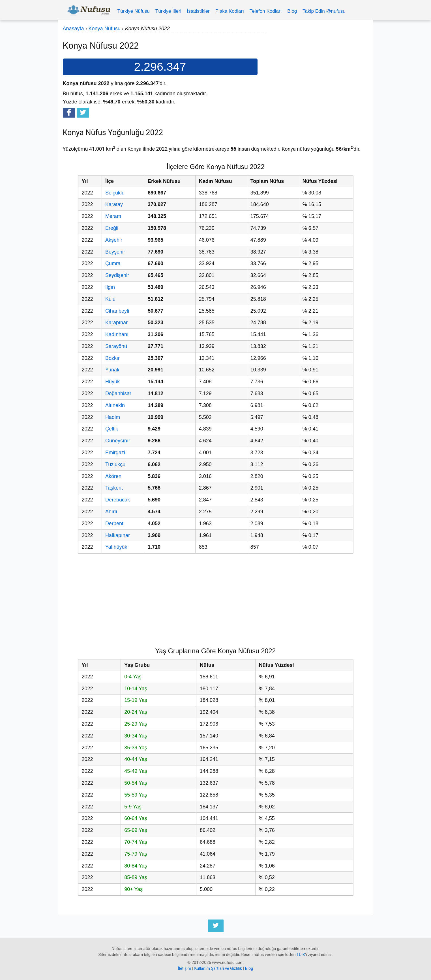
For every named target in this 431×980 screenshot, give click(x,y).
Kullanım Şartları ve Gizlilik (218, 969)
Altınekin (115, 405)
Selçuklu (115, 193)
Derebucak (118, 500)
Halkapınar (118, 535)
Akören (113, 476)
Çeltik (112, 429)
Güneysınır (118, 441)
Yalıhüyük (116, 547)
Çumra (113, 263)
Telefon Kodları (266, 11)
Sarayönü (116, 346)
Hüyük (112, 382)
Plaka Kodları (230, 11)
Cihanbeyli (117, 311)
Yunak (112, 370)
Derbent (114, 523)
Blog (292, 11)
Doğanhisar (118, 393)
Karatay (114, 204)
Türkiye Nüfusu (134, 11)
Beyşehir (115, 252)
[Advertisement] (318, 64)
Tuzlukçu (115, 464)
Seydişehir (117, 275)
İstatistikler (198, 11)
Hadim (113, 417)
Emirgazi (115, 453)
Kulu (110, 299)
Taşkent (114, 488)
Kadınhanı (117, 334)
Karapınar (116, 323)
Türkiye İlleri (168, 11)
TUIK (301, 955)
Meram (113, 216)
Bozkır (112, 358)
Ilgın (110, 287)
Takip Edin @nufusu (324, 11)
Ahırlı (111, 512)
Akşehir (114, 240)
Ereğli (112, 228)
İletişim (185, 969)
